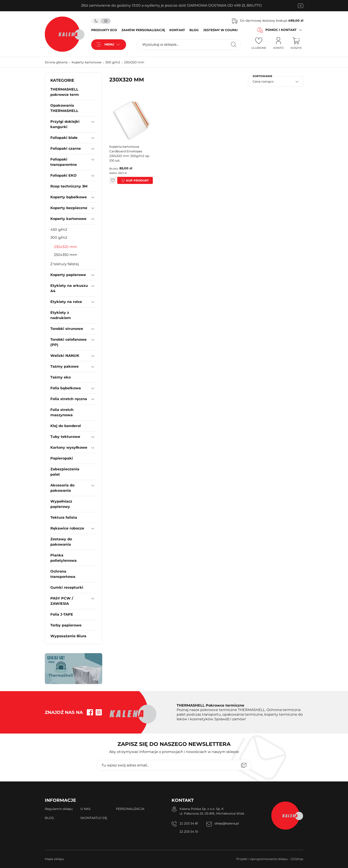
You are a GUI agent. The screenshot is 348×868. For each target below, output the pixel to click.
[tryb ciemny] (96, 21)
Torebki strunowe (67, 329)
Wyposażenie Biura (68, 636)
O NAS (85, 809)
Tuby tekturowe (65, 437)
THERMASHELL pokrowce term (65, 92)
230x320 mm (134, 62)
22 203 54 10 (189, 832)
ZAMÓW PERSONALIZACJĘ (143, 30)
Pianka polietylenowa (63, 558)
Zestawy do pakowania (61, 542)
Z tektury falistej (65, 264)
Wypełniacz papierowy (61, 504)
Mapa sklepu (54, 859)
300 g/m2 (113, 62)
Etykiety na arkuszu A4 (69, 288)
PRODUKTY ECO (104, 30)
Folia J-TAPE (62, 614)
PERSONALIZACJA (130, 809)
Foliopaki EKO (63, 175)
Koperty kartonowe (86, 62)
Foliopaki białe (64, 138)
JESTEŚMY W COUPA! (220, 30)
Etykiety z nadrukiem (61, 315)
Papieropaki (62, 458)
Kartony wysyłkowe (69, 447)
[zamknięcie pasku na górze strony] (301, 6)
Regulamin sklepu (59, 809)
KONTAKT (177, 30)
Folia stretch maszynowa (62, 412)
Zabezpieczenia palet (65, 472)
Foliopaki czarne (66, 148)
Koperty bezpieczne (69, 208)
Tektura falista (64, 517)
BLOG (194, 30)
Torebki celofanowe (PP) (68, 342)
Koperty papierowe (68, 275)
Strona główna (56, 62)
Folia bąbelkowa (66, 388)
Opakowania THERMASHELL (64, 108)
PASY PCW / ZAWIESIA (62, 601)
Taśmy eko (61, 377)
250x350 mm (65, 255)
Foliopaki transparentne (64, 162)
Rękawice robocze (67, 528)
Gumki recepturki (67, 587)
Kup (129, 180)
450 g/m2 (59, 230)
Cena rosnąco (263, 81)
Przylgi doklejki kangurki (65, 124)
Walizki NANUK (65, 356)
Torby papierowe (66, 625)
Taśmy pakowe (64, 366)
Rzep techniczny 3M (69, 186)
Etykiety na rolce (66, 302)
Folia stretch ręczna (69, 399)
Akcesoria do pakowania (62, 488)
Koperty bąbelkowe (69, 197)
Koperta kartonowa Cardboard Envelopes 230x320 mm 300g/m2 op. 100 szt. (130, 154)
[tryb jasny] (106, 21)
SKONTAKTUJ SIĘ (94, 818)
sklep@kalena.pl (227, 823)
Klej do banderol (66, 426)
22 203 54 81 (189, 823)
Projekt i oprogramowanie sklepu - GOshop (270, 859)
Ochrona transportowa (63, 574)
